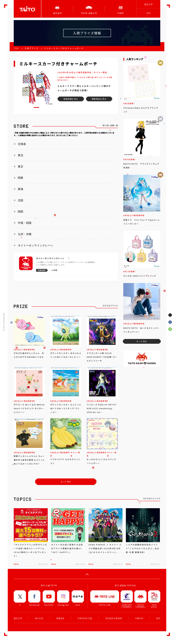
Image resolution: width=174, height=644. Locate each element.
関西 (21, 212)
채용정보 (60, 618)
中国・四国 (25, 223)
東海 (21, 189)
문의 (158, 618)
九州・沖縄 (25, 234)
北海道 (22, 144)
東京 (21, 167)
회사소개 (39, 618)
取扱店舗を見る (71, 99)
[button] (36, 107)
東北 (21, 155)
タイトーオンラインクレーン (35, 245)
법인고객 (148, 4)
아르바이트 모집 (85, 618)
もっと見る (66, 482)
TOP (16, 48)
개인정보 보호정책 (114, 618)
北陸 (21, 200)
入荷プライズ (32, 48)
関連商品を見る (99, 99)
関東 (21, 178)
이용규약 (139, 618)
